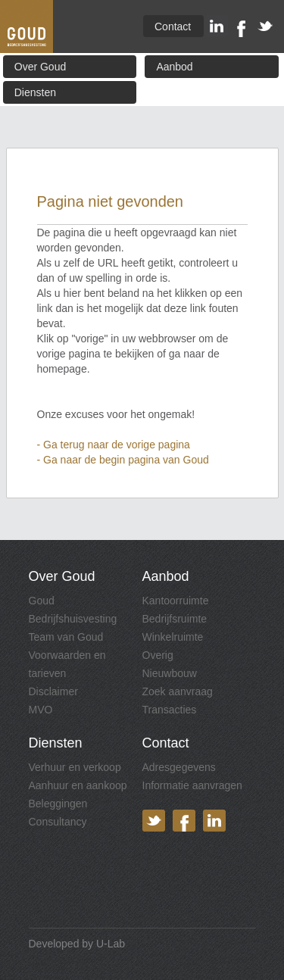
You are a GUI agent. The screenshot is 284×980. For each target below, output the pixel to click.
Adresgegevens (179, 767)
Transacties (170, 710)
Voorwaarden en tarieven (67, 664)
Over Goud (40, 67)
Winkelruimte (173, 637)
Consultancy (58, 822)
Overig (158, 655)
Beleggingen (58, 804)
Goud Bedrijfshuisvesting (73, 610)
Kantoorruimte (176, 601)
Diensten (35, 92)
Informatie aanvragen (192, 785)
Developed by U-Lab (77, 944)
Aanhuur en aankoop (78, 785)
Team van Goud (66, 637)
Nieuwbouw (170, 673)
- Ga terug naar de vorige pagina (114, 445)
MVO (41, 710)
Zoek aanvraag (178, 691)
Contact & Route (173, 29)
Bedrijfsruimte (175, 619)
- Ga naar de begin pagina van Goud (123, 460)
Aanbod (174, 67)
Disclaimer (53, 691)
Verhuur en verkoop (75, 767)
